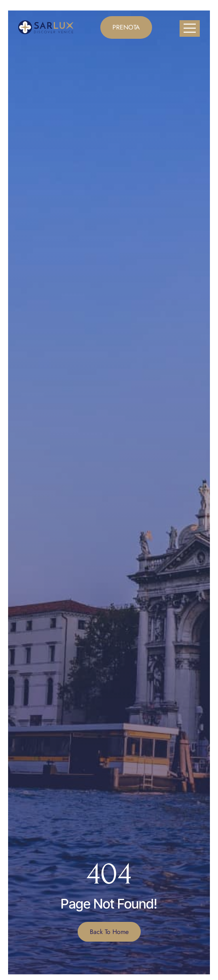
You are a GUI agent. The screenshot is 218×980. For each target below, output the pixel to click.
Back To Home (109, 932)
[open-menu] (190, 28)
